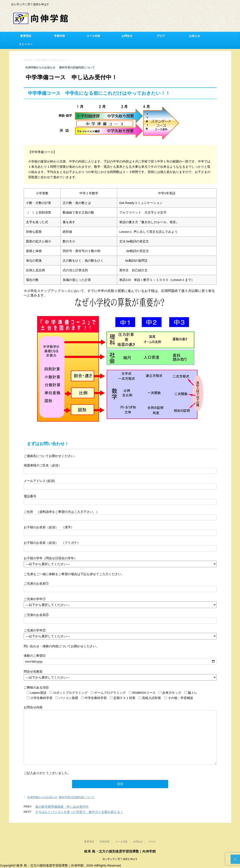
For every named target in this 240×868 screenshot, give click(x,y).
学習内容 (60, 36)
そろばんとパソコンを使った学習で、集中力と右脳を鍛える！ (79, 812)
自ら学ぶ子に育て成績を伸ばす (120, 860)
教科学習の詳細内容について (77, 797)
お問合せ (127, 36)
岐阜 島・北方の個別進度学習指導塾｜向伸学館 (120, 852)
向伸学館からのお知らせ (42, 797)
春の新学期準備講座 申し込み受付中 (62, 807)
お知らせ (195, 36)
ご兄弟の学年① (35, 599)
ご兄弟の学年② (35, 630)
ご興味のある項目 (36, 687)
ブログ (161, 36)
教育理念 (26, 36)
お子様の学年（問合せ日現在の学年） (50, 558)
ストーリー (26, 44)
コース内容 (93, 36)
